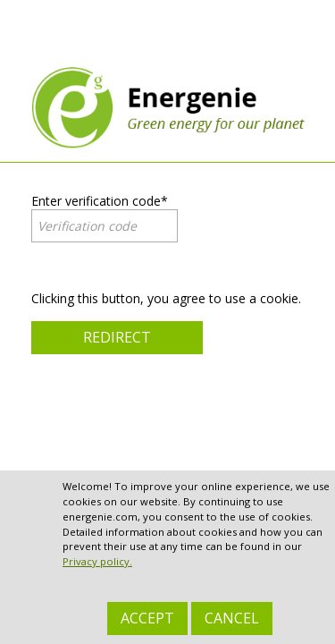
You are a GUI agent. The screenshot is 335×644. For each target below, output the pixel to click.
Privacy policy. (97, 561)
